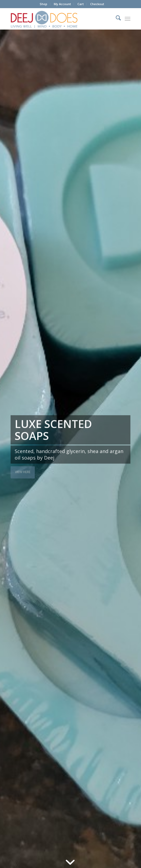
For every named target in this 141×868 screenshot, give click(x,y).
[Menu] (128, 19)
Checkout (97, 4)
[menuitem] (44, 4)
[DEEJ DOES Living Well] (59, 19)
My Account (62, 4)
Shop (43, 4)
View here (23, 472)
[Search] (116, 19)
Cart (81, 4)
